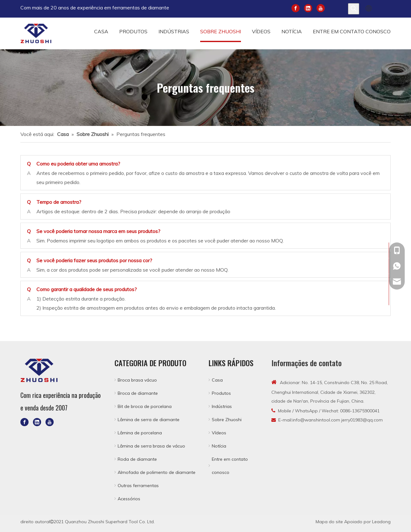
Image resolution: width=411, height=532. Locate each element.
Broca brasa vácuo (137, 380)
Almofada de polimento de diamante (157, 472)
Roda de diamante (137, 459)
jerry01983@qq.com (362, 420)
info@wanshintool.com (316, 420)
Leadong (381, 522)
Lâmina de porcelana (140, 433)
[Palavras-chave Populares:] (354, 9)
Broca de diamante (138, 393)
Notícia (219, 446)
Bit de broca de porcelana (145, 406)
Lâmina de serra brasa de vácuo (151, 446)
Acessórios (129, 499)
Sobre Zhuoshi (227, 420)
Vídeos (219, 433)
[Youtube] (321, 8)
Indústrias (222, 406)
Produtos (221, 393)
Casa (217, 380)
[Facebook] (296, 8)
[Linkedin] (308, 8)
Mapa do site (329, 522)
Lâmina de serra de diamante (149, 420)
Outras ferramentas (138, 486)
